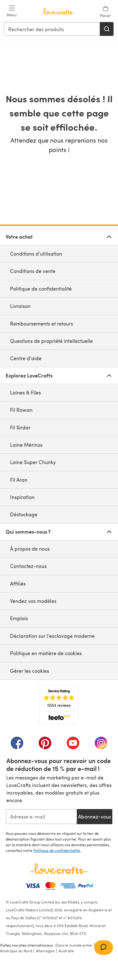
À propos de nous (30, 549)
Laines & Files (25, 392)
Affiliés (18, 583)
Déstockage (24, 514)
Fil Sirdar (20, 427)
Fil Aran (19, 480)
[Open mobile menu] (12, 11)
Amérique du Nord (16, 951)
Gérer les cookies (30, 671)
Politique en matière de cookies (46, 653)
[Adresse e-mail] (41, 817)
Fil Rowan (21, 410)
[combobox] (52, 29)
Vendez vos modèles (33, 601)
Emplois (19, 618)
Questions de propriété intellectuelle (51, 341)
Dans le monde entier (74, 945)
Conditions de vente (33, 271)
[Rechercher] (107, 29)
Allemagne (45, 951)
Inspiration (22, 497)
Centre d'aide (26, 358)
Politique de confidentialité (41, 289)
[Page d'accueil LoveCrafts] (59, 869)
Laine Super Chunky (33, 462)
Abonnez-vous (95, 816)
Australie (66, 951)
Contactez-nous (28, 566)
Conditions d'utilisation (36, 254)
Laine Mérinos (26, 445)
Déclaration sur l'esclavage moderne (52, 636)
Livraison (20, 306)
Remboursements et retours (42, 323)
